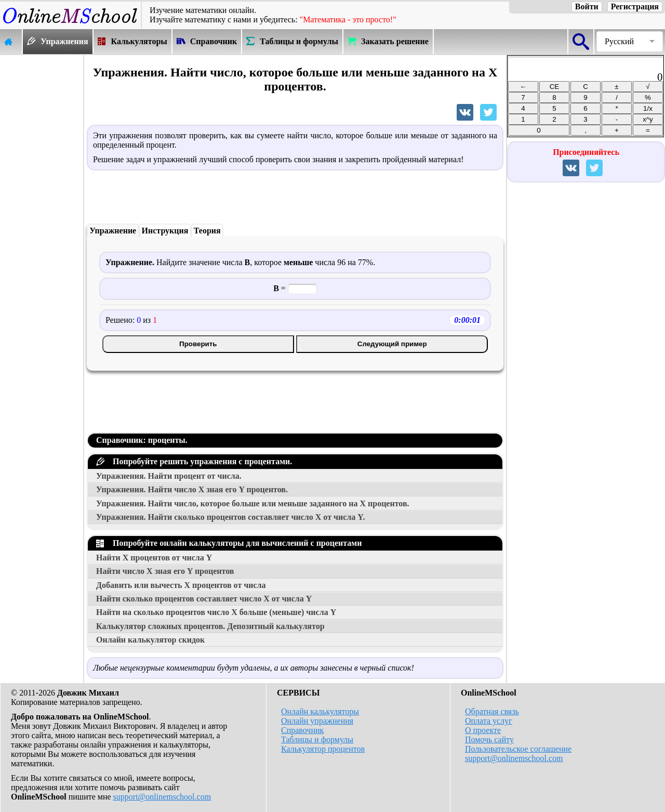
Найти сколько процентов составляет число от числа (204, 599)
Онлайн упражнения (317, 721)
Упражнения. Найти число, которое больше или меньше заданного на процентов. (253, 503)
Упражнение (113, 231)
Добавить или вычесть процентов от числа (181, 585)
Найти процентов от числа (154, 558)
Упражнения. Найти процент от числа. (169, 476)
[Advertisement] (42, 212)
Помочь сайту (489, 739)
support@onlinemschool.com (162, 797)
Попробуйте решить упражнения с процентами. (194, 461)
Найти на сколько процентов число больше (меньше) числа (216, 612)
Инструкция (165, 231)
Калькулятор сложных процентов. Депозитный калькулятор (210, 626)
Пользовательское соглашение (518, 749)
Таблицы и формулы (317, 739)
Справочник (302, 730)
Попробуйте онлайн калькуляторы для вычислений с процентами (229, 543)
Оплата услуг (489, 721)
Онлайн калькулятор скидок (150, 640)
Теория (207, 231)
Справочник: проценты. (142, 440)
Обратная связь (492, 711)
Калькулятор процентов (323, 749)
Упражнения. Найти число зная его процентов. (192, 489)
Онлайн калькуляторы (320, 711)
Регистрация (635, 6)
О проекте (483, 730)
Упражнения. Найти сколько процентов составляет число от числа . (230, 517)
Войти (587, 6)
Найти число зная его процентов (165, 571)
